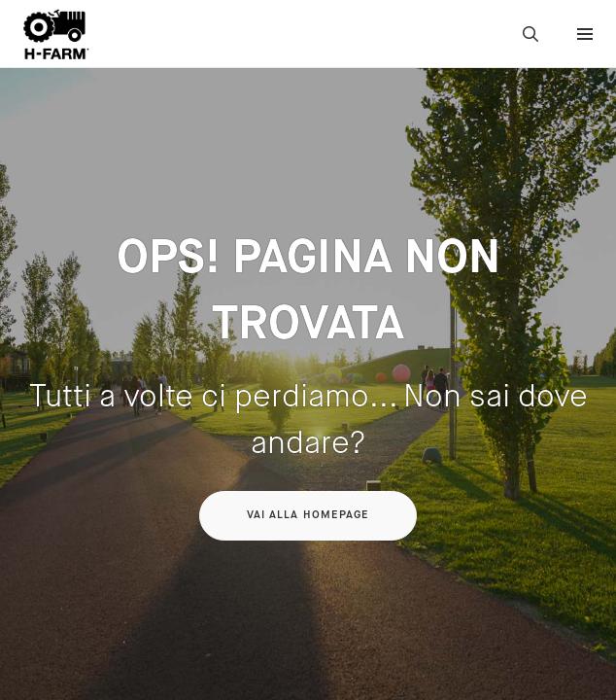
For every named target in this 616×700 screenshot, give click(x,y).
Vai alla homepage (308, 515)
